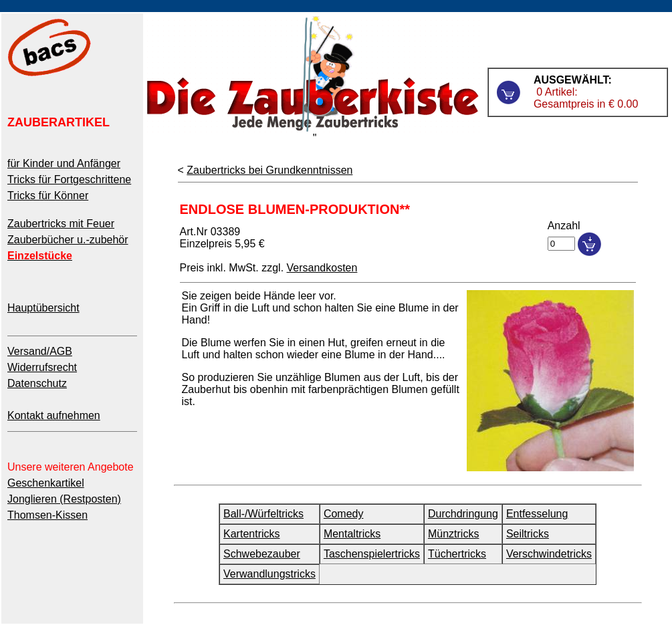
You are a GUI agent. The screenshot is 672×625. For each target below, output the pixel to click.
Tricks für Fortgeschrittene (69, 179)
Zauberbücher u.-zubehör (68, 240)
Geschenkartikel (46, 483)
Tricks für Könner (48, 196)
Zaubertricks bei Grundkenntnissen (269, 170)
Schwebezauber (262, 554)
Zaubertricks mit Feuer (61, 224)
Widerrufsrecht (42, 367)
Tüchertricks (457, 554)
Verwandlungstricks (269, 574)
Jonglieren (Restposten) (64, 499)
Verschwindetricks (549, 554)
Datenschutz (37, 383)
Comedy (344, 514)
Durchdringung (463, 514)
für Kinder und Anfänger (64, 163)
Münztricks (453, 534)
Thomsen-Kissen (47, 515)
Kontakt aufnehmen (54, 415)
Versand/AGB (40, 351)
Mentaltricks (352, 534)
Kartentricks (251, 534)
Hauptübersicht (43, 308)
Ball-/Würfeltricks (263, 514)
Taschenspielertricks (372, 554)
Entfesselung (537, 514)
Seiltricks (528, 534)
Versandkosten (322, 268)
